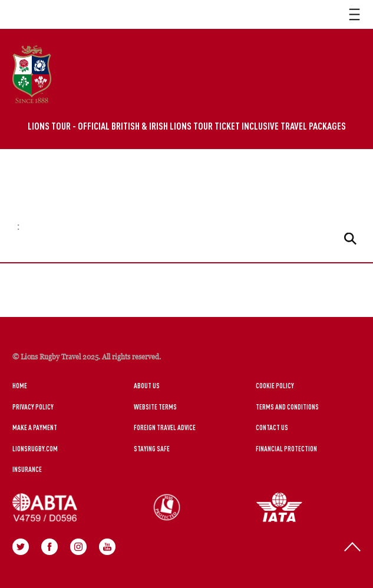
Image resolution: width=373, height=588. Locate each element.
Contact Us (272, 427)
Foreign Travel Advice (165, 427)
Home (20, 385)
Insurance (27, 469)
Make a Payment (35, 427)
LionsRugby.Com (35, 448)
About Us (147, 385)
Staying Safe (152, 448)
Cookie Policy (275, 385)
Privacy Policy (33, 407)
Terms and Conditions (287, 407)
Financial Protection (286, 448)
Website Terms (155, 407)
